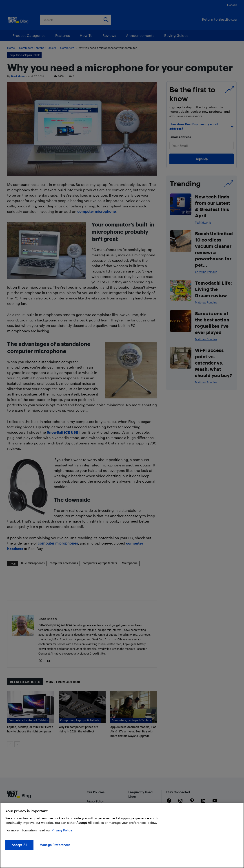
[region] (122, 835)
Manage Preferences (55, 845)
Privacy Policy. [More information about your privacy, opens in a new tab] (62, 830)
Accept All (19, 845)
